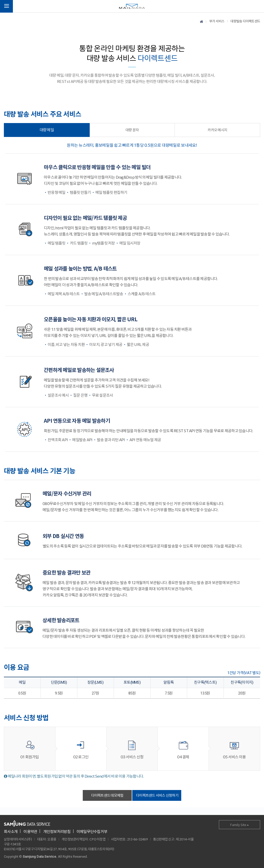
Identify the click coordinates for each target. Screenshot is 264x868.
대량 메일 (47, 130)
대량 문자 (132, 130)
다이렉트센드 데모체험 (107, 795)
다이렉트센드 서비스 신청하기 (157, 795)
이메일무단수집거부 (92, 832)
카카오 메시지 (217, 130)
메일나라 (132, 6)
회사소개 (11, 832)
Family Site (240, 825)
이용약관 (30, 832)
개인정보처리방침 (57, 832)
